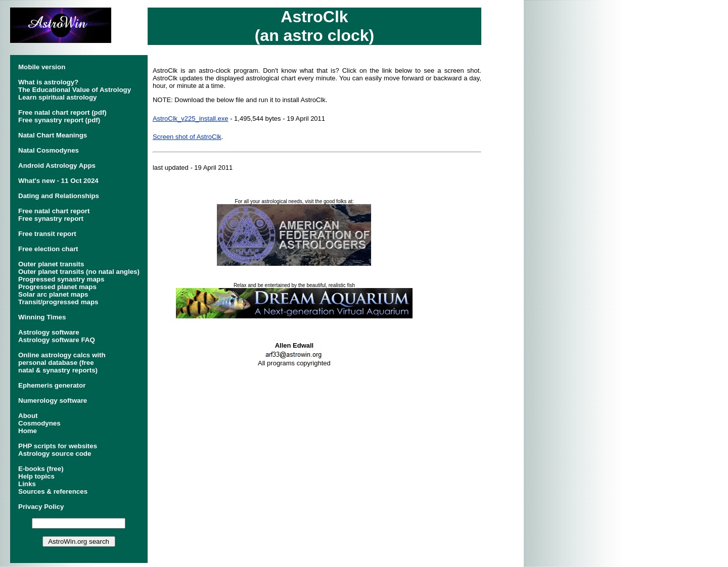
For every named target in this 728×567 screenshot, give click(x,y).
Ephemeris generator (52, 385)
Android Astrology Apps (57, 166)
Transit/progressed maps (58, 302)
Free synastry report (51, 219)
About (28, 416)
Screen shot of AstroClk (187, 137)
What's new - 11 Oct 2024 (58, 181)
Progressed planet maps (57, 287)
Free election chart (48, 249)
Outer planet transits (51, 264)
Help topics (36, 476)
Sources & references (53, 491)
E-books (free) (41, 469)
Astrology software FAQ (57, 340)
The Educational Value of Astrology (75, 90)
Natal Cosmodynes (49, 150)
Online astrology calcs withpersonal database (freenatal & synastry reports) (62, 363)
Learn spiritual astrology (58, 97)
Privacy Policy (41, 507)
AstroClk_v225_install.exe (191, 119)
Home (28, 431)
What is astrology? (48, 82)
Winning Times (42, 317)
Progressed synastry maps (61, 279)
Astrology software (49, 332)
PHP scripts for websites (58, 446)
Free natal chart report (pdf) (62, 112)
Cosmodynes (39, 423)
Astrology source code (55, 454)
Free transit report (47, 234)
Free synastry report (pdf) (59, 120)
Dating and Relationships (59, 196)
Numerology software (53, 400)
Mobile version (42, 67)
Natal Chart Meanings (53, 135)
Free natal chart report (54, 211)
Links (27, 484)
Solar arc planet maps (53, 294)
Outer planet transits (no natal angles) (79, 272)
